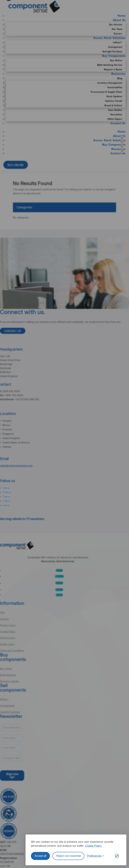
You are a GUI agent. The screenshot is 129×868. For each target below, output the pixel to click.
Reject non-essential (68, 856)
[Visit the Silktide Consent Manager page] (117, 856)
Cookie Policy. (94, 846)
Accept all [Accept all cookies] (40, 856)
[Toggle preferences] (95, 856)
